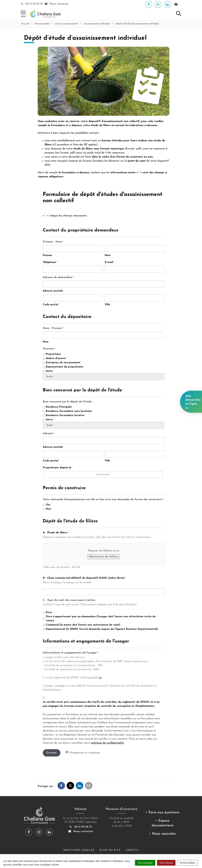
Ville (107, 305)
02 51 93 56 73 (32, 4)
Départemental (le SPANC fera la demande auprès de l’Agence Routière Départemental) (102, 629)
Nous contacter (81, 831)
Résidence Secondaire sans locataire (69, 411)
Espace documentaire (163, 823)
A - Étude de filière (56, 533)
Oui (48, 505)
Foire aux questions (164, 813)
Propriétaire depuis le (58, 468)
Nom (108, 255)
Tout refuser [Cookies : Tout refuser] (166, 863)
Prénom (47, 255)
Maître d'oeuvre (56, 358)
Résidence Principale (59, 407)
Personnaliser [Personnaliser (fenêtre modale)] (187, 863)
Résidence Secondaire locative (65, 415)
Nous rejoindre (164, 834)
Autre (49, 371)
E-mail (109, 262)
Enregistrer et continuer (83, 752)
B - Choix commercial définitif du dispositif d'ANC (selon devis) (84, 578)
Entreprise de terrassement (63, 363)
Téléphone (50, 262)
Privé (49, 613)
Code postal (50, 305)
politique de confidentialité (107, 743)
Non (48, 509)
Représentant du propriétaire (65, 367)
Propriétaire (53, 354)
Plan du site (110, 850)
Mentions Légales (79, 850)
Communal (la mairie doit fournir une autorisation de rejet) (83, 625)
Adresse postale (53, 291)
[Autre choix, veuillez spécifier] (104, 377)
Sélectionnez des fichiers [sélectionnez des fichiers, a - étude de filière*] (104, 557)
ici (100, 678)
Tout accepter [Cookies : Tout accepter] (145, 863)
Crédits (132, 850)
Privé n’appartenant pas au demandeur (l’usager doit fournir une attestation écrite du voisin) (101, 619)
